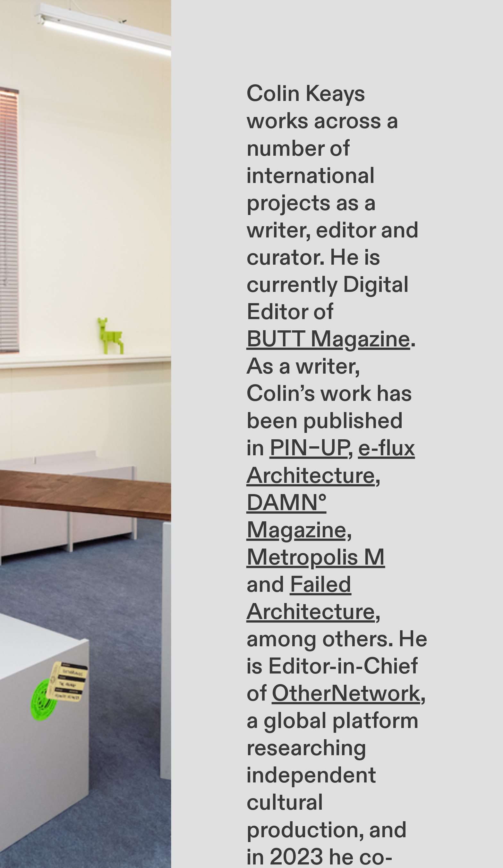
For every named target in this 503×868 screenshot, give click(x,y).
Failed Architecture (311, 598)
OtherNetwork (346, 694)
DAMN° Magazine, (299, 517)
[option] (86, 434)
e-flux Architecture (331, 462)
